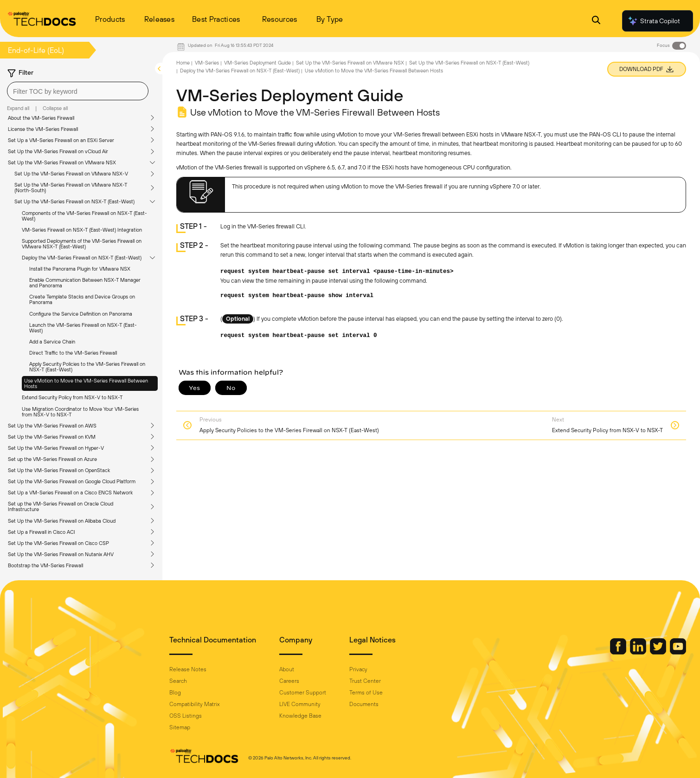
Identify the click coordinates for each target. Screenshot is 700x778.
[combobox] (78, 91)
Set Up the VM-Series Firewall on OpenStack (59, 470)
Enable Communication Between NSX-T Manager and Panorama (85, 283)
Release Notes (188, 669)
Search (178, 681)
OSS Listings (186, 716)
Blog (175, 693)
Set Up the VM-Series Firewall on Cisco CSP (58, 543)
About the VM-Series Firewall (41, 118)
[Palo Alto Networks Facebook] (619, 652)
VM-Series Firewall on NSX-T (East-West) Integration (82, 230)
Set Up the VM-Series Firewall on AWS (52, 426)
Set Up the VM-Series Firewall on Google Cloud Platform (72, 481)
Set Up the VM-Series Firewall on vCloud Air (58, 151)
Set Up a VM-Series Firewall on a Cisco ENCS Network (70, 493)
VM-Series (207, 63)
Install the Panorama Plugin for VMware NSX (80, 269)
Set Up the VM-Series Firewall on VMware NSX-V (71, 174)
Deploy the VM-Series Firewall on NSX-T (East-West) (82, 258)
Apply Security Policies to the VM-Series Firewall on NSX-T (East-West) (87, 367)
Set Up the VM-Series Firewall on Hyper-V (56, 448)
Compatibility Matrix (194, 704)
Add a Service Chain (52, 342)
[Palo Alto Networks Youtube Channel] (678, 652)
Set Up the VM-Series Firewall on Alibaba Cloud (62, 521)
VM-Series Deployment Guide (257, 63)
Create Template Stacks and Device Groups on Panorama (82, 299)
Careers (289, 681)
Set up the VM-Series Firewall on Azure (52, 459)
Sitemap (180, 727)
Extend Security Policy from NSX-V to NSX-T (72, 397)
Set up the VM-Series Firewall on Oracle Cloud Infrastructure (61, 506)
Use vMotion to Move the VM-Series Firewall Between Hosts (86, 383)
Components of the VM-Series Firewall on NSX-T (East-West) (84, 216)
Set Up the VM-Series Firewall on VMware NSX (62, 162)
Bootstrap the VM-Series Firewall (45, 565)
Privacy (358, 669)
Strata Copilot (654, 21)
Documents (364, 704)
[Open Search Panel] (596, 21)
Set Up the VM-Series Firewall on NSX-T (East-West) (74, 201)
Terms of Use (366, 693)
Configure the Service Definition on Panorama (81, 314)
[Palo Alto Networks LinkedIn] (639, 652)
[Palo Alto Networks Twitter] (659, 652)
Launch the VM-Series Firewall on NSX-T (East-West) (83, 328)
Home (183, 63)
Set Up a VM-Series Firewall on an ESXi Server (61, 140)
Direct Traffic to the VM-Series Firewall (73, 353)
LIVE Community (300, 704)
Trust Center (365, 681)
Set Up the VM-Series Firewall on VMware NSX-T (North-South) (71, 188)
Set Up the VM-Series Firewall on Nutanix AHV (61, 554)
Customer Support (303, 693)
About (287, 669)
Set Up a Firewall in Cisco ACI (42, 532)
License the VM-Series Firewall (43, 129)
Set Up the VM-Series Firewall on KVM (52, 437)
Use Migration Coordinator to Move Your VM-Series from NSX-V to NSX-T (80, 412)
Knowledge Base (300, 716)
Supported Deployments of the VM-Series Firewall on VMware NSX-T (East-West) (82, 244)
